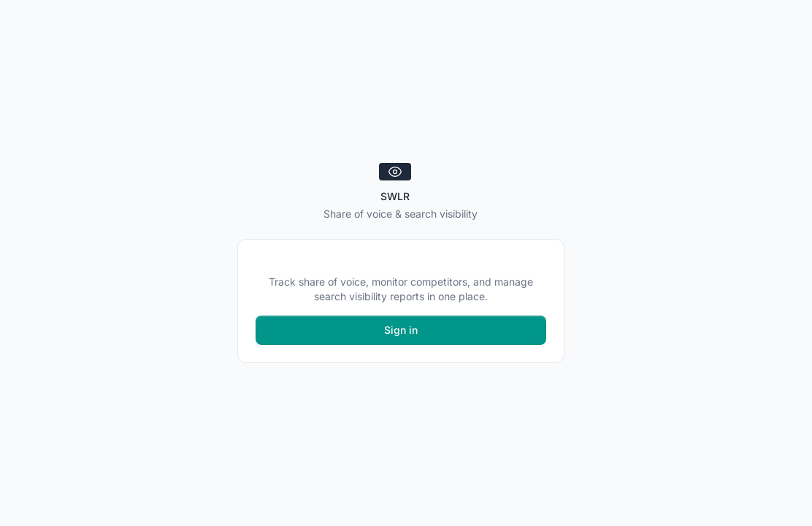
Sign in (401, 330)
